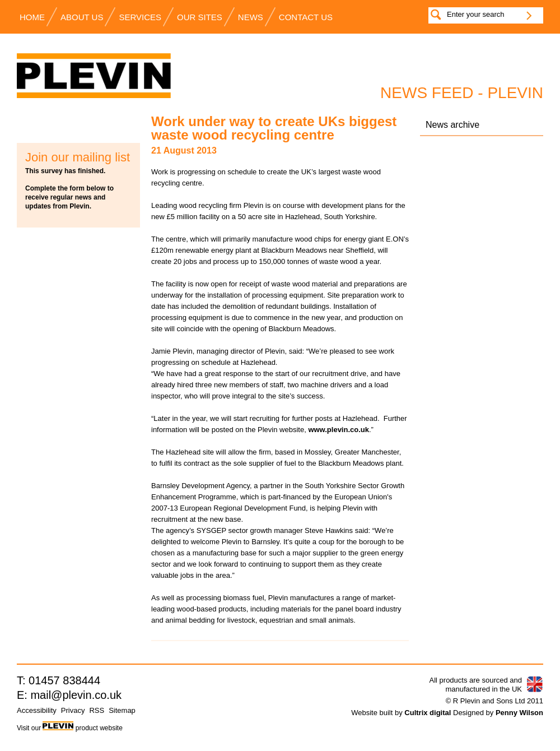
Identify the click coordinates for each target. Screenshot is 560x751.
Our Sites (200, 17)
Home (32, 17)
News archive (452, 125)
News (251, 17)
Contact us (306, 17)
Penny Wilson (519, 713)
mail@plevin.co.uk (76, 695)
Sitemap (122, 710)
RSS (97, 710)
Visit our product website (70, 728)
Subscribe (78, 126)
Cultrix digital (428, 713)
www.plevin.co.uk (339, 430)
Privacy (73, 710)
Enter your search (476, 14)
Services (140, 17)
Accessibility (37, 710)
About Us (82, 17)
